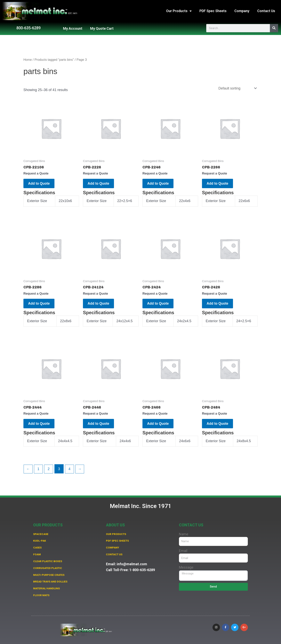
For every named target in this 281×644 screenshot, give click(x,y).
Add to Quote (40, 184)
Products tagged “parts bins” (55, 60)
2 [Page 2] (49, 473)
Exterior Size (37, 202)
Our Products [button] (179, 11)
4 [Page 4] (70, 473)
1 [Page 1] (39, 473)
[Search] (274, 28)
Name (184, 532)
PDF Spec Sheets (213, 11)
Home (28, 60)
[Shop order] (237, 88)
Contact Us (266, 11)
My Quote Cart (102, 28)
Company (242, 11)
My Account (73, 28)
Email (183, 549)
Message (186, 566)
